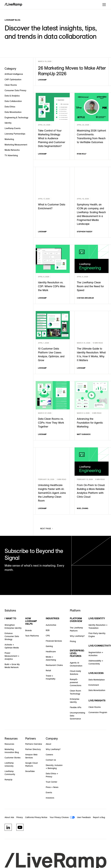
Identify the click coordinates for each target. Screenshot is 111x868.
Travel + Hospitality (51, 677)
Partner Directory (33, 749)
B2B (48, 630)
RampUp (8, 780)
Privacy (20, 817)
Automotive (51, 625)
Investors (50, 798)
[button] (104, 5)
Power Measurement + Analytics (12, 656)
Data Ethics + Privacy (52, 775)
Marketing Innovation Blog (12, 751)
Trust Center (51, 782)
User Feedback (84, 817)
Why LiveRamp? (77, 636)
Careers (49, 755)
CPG (48, 636)
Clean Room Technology (75, 692)
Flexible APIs (76, 707)
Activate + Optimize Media (12, 646)
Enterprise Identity (75, 701)
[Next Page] (47, 529)
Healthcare (51, 652)
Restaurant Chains (54, 665)
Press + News (52, 787)
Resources (9, 744)
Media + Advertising (51, 658)
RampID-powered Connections (76, 682)
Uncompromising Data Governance (77, 716)
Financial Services (54, 641)
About (48, 744)
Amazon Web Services (31, 756)
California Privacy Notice (36, 817)
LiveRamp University (9, 764)
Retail (48, 670)
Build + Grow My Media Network (12, 666)
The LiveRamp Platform (76, 629)
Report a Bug (99, 817)
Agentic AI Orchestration (76, 664)
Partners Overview (34, 744)
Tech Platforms (32, 636)
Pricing (73, 641)
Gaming (49, 646)
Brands (28, 630)
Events (49, 792)
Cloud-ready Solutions (75, 673)
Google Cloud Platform (31, 764)
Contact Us (51, 760)
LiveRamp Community (10, 773)
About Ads (9, 817)
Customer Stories (13, 758)
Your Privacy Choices (59, 817)
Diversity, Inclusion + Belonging (54, 767)
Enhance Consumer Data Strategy (12, 636)
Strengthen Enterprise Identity (13, 626)
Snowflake (30, 771)
